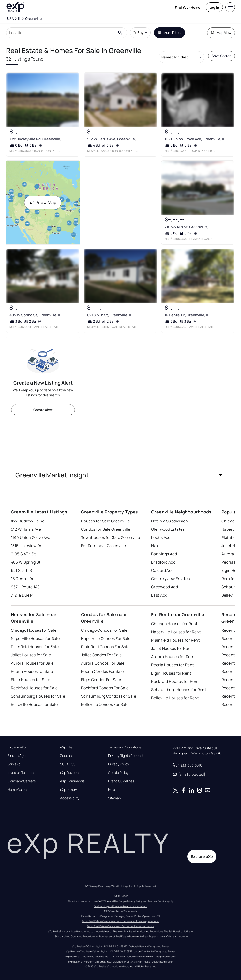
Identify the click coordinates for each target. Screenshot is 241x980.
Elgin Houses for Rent (171, 673)
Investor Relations (21, 773)
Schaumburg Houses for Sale (38, 696)
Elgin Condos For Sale (101, 680)
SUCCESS (68, 764)
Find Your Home (188, 7)
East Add (159, 595)
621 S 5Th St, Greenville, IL (109, 315)
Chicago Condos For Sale (104, 630)
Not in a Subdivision (170, 521)
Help (112, 790)
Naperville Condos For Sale (106, 638)
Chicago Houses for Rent (174, 624)
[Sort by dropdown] (181, 57)
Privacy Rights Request (126, 756)
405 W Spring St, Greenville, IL (35, 315)
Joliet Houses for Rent (172, 648)
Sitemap (114, 798)
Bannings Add (164, 554)
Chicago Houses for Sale (34, 630)
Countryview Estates (170, 579)
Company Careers (22, 781)
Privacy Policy (119, 764)
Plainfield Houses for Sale (35, 647)
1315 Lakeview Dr (26, 546)
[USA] (10, 19)
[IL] (19, 19)
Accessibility (70, 798)
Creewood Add (165, 587)
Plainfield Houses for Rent (175, 640)
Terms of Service (157, 901)
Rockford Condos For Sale (105, 688)
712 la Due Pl (22, 595)
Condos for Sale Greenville (106, 529)
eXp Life (66, 747)
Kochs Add (161, 537)
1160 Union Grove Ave (31, 537)
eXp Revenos (70, 773)
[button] (120, 475)
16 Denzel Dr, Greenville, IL (187, 315)
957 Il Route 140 (25, 587)
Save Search (222, 56)
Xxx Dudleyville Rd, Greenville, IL (37, 139)
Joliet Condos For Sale (102, 655)
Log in (214, 7)
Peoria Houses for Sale (32, 671)
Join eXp (14, 764)
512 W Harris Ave (26, 529)
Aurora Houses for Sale (32, 663)
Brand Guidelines (121, 781)
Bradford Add (163, 562)
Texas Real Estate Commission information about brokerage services (121, 921)
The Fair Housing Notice (177, 931)
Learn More (178, 936)
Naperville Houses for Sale (35, 638)
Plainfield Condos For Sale (105, 647)
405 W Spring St (26, 562)
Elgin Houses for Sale (30, 680)
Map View (221, 33)
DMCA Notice (121, 896)
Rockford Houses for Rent (175, 681)
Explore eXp (17, 747)
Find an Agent (18, 756)
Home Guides (18, 790)
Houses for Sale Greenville (105, 521)
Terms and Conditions (125, 747)
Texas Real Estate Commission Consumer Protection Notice (120, 926)
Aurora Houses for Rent (173, 657)
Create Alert (43, 410)
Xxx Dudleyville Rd (28, 521)
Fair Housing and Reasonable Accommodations (121, 906)
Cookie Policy (118, 773)
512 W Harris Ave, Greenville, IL (113, 139)
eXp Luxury (69, 790)
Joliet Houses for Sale (31, 655)
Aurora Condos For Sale (103, 663)
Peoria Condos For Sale (102, 671)
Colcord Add (162, 570)
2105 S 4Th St (23, 554)
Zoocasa (67, 756)
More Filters (169, 33)
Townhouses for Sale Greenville (110, 537)
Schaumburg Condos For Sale (109, 696)
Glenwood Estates (168, 529)
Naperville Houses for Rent (176, 632)
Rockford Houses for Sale (34, 688)
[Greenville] (33, 19)
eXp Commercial (73, 781)
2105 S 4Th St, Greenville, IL (188, 227)
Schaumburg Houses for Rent (179, 690)
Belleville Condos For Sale (105, 704)
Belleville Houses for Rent (175, 698)
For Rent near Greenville (104, 546)
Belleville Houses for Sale (34, 704)
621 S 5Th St (22, 570)
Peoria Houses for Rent (173, 665)
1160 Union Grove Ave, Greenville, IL (195, 139)
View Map (43, 202)
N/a (154, 546)
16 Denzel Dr (22, 579)
